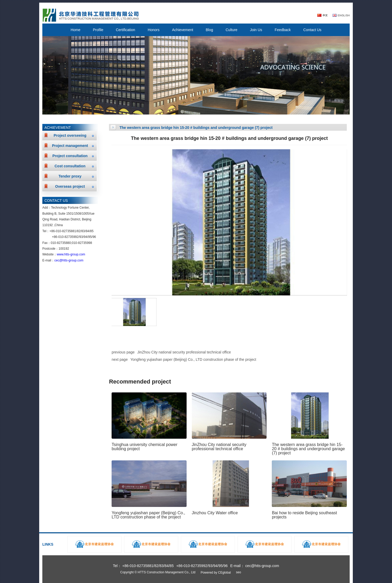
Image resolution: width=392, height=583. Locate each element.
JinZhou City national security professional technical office (184, 352)
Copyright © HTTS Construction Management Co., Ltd (158, 572)
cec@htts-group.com (69, 260)
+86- (53, 231)
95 (90, 237)
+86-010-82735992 (65, 237)
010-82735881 (66, 231)
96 (94, 237)
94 (86, 237)
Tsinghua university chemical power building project (145, 447)
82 (79, 231)
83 (83, 231)
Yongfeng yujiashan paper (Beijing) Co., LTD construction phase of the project (193, 359)
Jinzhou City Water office (215, 513)
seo (238, 572)
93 (81, 237)
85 (92, 231)
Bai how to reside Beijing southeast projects (304, 515)
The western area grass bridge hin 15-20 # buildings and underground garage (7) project (308, 449)
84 (87, 231)
